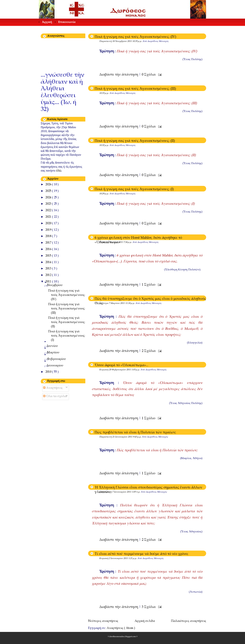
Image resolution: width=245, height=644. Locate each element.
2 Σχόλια (149, 351)
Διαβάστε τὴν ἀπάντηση (119, 75)
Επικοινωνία (67, 22)
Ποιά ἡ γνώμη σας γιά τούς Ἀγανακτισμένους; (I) (134, 189)
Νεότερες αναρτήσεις (103, 621)
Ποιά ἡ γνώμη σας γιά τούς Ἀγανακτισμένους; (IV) (135, 37)
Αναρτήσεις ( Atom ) (121, 628)
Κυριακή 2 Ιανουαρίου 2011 (114, 558)
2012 (49, 275)
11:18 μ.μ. (130, 303)
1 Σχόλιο (149, 285)
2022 (49, 211)
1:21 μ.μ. (133, 558)
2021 (49, 217)
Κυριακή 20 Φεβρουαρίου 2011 (115, 370)
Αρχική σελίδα (145, 621)
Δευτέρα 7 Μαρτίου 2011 (112, 303)
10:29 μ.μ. (104, 194)
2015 (49, 256)
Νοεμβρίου (55, 285)
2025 (49, 191)
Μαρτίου (53, 353)
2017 (49, 243)
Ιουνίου (52, 346)
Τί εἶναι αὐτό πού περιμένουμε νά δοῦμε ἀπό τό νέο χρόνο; (141, 554)
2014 (49, 262)
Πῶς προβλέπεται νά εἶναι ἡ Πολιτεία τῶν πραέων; (135, 433)
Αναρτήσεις (53, 388)
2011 (49, 282)
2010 (49, 372)
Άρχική (47, 22)
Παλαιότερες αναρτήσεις (189, 621)
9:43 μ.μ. (137, 437)
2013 (49, 269)
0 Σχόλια (149, 75)
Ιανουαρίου (55, 366)
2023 (49, 204)
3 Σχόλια (149, 607)
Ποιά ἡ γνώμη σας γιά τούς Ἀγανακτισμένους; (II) (135, 141)
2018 (49, 236)
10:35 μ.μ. (137, 41)
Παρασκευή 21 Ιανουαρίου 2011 (116, 437)
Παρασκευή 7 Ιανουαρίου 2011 (116, 492)
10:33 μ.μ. (104, 93)
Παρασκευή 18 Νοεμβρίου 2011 (116, 41)
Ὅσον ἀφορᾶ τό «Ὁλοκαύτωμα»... (121, 365)
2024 (49, 198)
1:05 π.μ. (136, 492)
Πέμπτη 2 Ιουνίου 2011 (111, 242)
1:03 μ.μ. (136, 370)
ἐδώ (59, 171)
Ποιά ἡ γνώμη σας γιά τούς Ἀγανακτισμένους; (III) (135, 89)
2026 (49, 185)
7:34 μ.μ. (128, 242)
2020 (49, 224)
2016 (49, 249)
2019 (49, 230)
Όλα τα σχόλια (55, 396)
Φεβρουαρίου (56, 359)
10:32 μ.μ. (104, 145)
